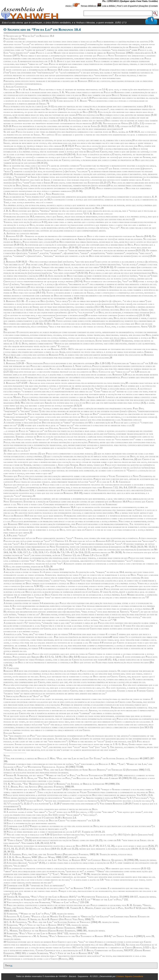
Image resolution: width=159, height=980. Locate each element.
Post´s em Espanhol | (128, 6)
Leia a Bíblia (108, 6)
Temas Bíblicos (88, 6)
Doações (144, 6)
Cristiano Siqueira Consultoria (130, 976)
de (11, 965)
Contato (154, 6)
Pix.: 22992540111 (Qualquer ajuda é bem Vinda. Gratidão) (130, 1)
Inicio (68, 6)
